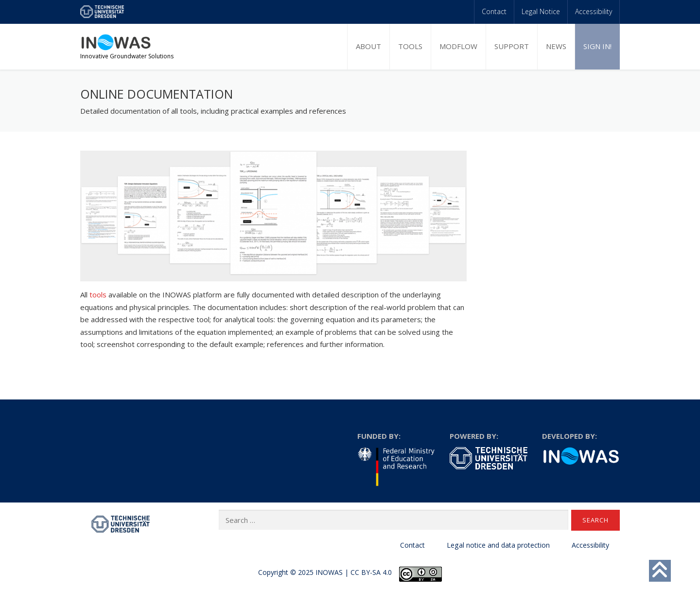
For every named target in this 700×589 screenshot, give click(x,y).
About (368, 46)
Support (512, 46)
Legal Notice (541, 11)
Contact (494, 11)
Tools (410, 46)
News (556, 46)
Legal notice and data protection (498, 545)
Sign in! (597, 46)
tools (98, 294)
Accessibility (594, 11)
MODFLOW (458, 46)
